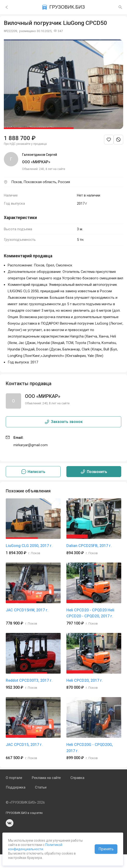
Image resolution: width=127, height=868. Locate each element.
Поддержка (16, 787)
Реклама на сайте (46, 778)
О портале (14, 778)
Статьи (41, 787)
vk (10, 823)
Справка (77, 778)
